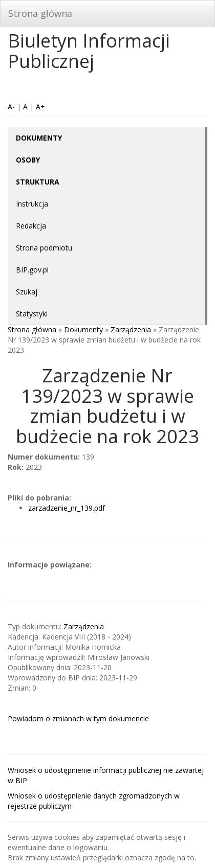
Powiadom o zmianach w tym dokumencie (78, 718)
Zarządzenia (131, 329)
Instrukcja (32, 204)
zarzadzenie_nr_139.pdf (67, 508)
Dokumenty (83, 329)
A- (11, 107)
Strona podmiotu (44, 248)
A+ (40, 107)
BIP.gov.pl (32, 270)
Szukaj (27, 292)
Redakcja (31, 226)
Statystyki (32, 314)
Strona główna (40, 13)
